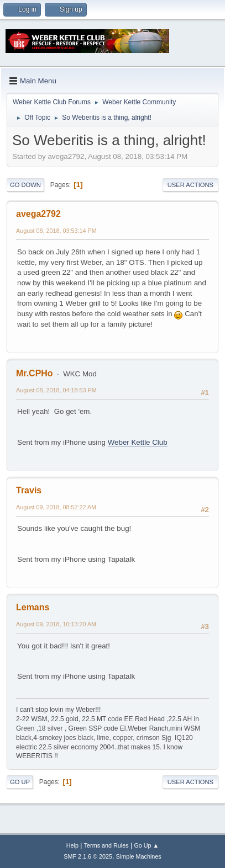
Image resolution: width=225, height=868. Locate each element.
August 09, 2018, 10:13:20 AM (56, 624)
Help (72, 845)
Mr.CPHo (35, 373)
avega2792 (38, 214)
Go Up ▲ (146, 845)
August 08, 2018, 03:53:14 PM (56, 231)
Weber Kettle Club (138, 442)
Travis (29, 490)
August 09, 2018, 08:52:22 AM (56, 507)
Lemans (33, 607)
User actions (190, 185)
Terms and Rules (106, 845)
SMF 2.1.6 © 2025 (88, 856)
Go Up (20, 782)
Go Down (25, 185)
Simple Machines (139, 856)
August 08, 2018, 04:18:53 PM (56, 390)
